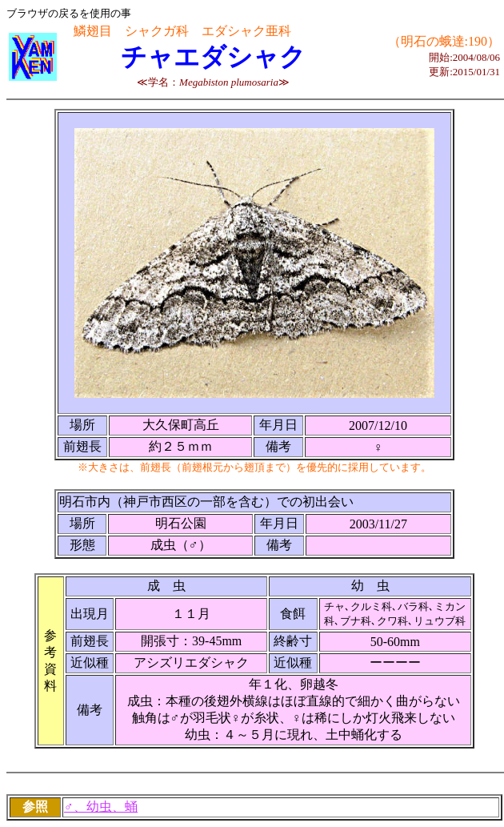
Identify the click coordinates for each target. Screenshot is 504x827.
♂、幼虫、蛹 (101, 807)
